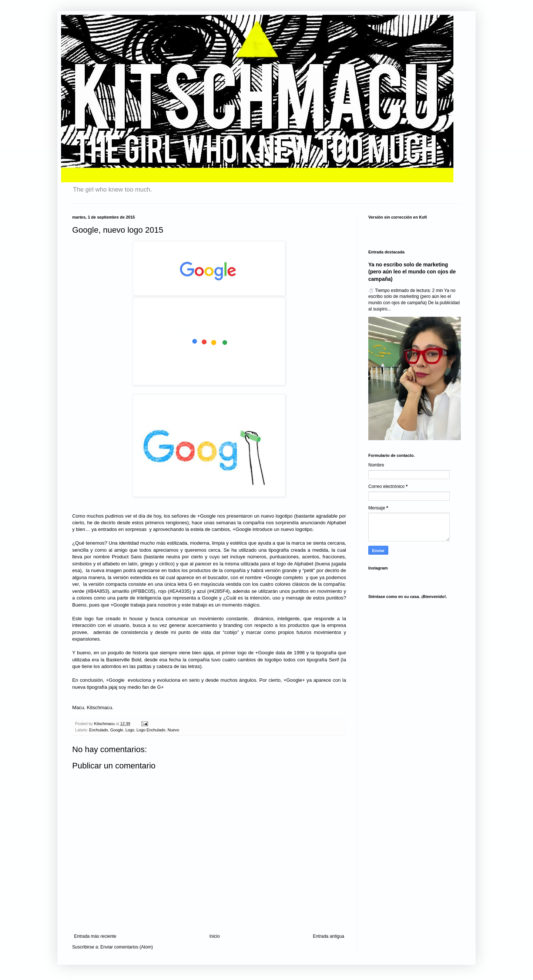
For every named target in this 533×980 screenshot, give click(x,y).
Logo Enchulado (151, 730)
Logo (130, 730)
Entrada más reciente (95, 936)
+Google (207, 516)
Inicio (215, 936)
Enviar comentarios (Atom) (127, 947)
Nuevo (173, 730)
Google (117, 730)
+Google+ (294, 680)
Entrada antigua (328, 936)
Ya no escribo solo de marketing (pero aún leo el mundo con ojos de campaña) (412, 272)
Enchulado (99, 730)
